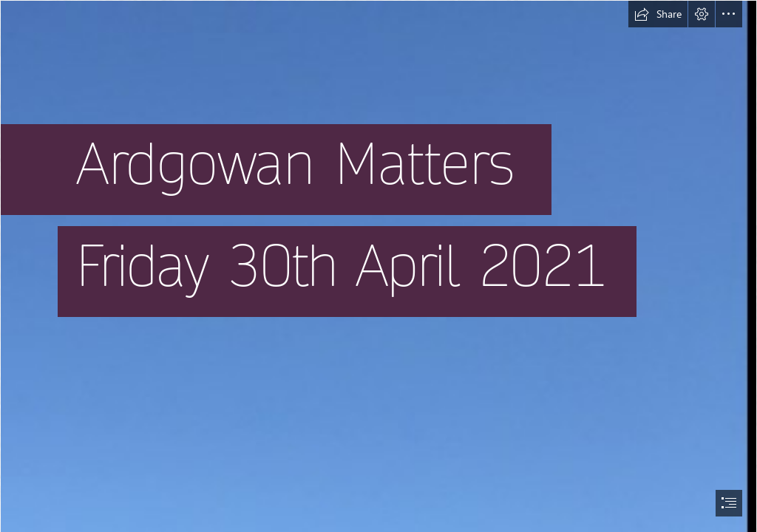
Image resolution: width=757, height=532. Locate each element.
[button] (658, 14)
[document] (378, 266)
